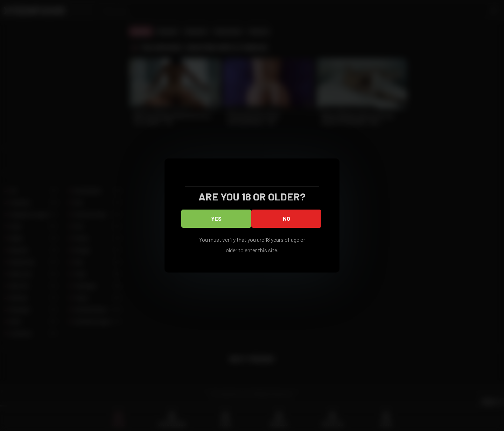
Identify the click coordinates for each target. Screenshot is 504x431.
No (286, 218)
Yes (216, 218)
